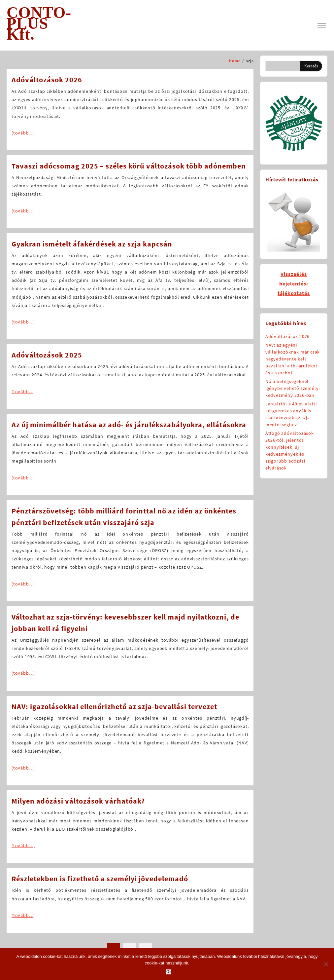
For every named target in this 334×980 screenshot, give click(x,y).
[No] (326, 964)
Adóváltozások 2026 (47, 80)
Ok (169, 972)
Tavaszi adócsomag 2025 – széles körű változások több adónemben (129, 166)
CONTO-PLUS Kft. (39, 23)
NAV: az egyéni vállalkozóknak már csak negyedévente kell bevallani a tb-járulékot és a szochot (293, 359)
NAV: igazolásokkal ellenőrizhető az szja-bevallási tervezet (114, 706)
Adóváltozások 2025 (47, 355)
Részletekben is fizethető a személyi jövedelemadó (100, 879)
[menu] (322, 25)
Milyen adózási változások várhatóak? (78, 801)
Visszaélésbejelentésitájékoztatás (294, 283)
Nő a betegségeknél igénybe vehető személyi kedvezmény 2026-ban (293, 388)
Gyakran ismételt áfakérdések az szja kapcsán (92, 244)
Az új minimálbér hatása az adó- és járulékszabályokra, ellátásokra (129, 425)
